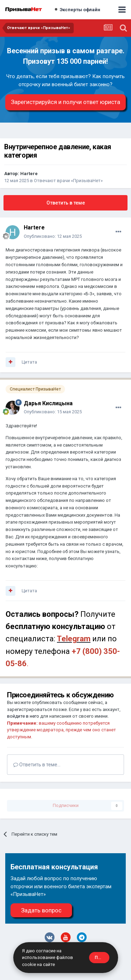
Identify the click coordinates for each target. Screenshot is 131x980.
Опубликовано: (53, 236)
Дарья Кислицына (48, 403)
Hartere (29, 174)
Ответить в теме (66, 203)
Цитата (29, 362)
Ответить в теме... (37, 765)
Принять (102, 957)
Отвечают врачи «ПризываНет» (68, 181)
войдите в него (23, 716)
